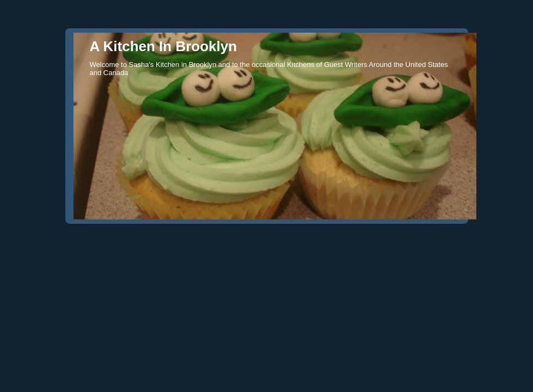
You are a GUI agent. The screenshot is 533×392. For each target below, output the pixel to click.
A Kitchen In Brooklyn (164, 46)
